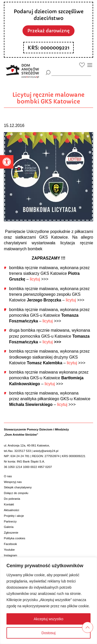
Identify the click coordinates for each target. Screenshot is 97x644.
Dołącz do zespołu (16, 493)
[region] (48, 601)
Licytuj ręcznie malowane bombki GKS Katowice (48, 98)
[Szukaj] (48, 73)
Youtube (9, 550)
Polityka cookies (15, 538)
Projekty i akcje (14, 516)
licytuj (35, 279)
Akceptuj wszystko (48, 619)
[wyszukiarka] (71, 72)
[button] (7, 162)
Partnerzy (10, 521)
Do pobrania (12, 499)
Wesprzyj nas (13, 482)
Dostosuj (48, 633)
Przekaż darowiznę (48, 31)
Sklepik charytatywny (18, 487)
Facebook (10, 544)
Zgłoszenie (11, 533)
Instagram (10, 555)
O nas (8, 476)
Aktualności (12, 510)
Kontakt (9, 504)
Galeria (9, 527)
